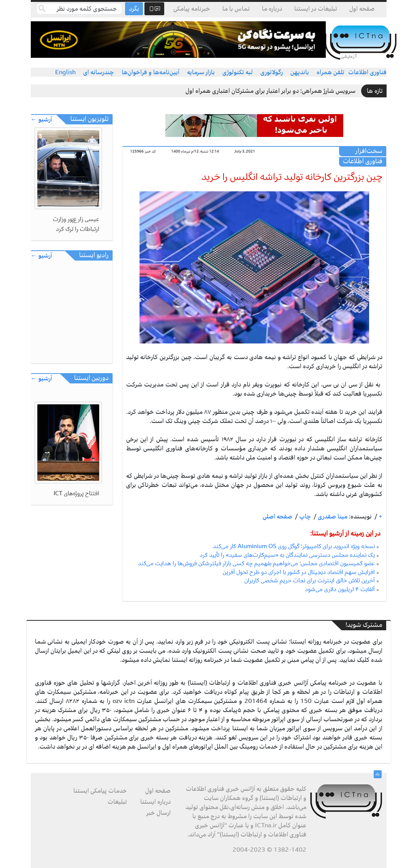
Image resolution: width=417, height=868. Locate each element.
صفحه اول (362, 9)
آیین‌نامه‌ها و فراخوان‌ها (151, 72)
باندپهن (300, 72)
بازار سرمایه (201, 72)
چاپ (304, 517)
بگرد (134, 9)
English (65, 72)
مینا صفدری (332, 517)
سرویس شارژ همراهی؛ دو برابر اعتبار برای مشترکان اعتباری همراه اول (270, 91)
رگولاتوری (272, 72)
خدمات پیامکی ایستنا (100, 791)
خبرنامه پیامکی (192, 9)
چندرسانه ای (99, 72)
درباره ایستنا (155, 802)
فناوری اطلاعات (367, 72)
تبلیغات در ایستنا (316, 9)
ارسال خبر (159, 813)
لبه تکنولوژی (238, 72)
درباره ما (272, 9)
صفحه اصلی (277, 517)
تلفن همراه (331, 72)
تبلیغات (117, 802)
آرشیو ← (41, 120)
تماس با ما (236, 9)
